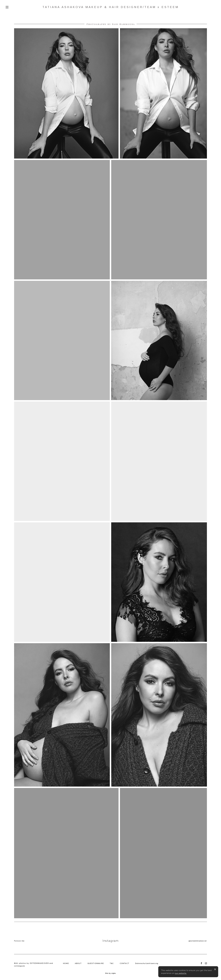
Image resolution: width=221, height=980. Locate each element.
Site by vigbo (110, 973)
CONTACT (125, 963)
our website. (181, 973)
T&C (112, 963)
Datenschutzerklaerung (147, 963)
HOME (66, 963)
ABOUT (78, 963)
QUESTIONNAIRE (96, 963)
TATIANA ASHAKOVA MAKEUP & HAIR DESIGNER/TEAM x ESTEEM (111, 7)
